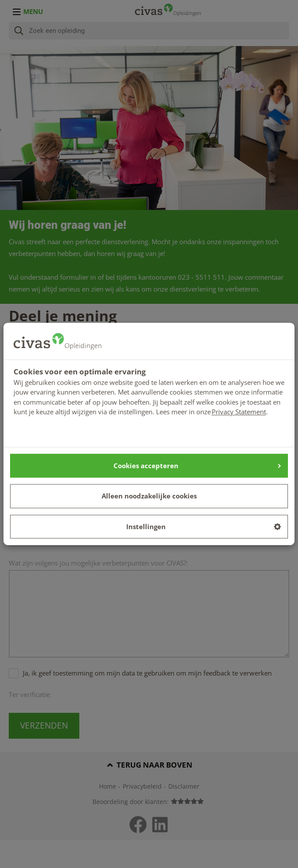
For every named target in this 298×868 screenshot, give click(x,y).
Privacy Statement (239, 412)
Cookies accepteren (197, 466)
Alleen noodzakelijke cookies (149, 496)
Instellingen (204, 526)
